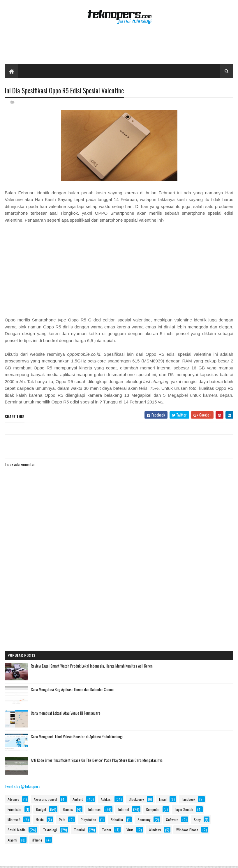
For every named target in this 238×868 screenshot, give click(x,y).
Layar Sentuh (184, 810)
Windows (155, 830)
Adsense (13, 799)
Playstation (88, 820)
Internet (124, 810)
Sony (197, 820)
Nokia (40, 820)
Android (78, 799)
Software (172, 820)
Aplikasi (106, 799)
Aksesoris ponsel (45, 799)
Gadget (41, 810)
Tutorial (79, 830)
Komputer (153, 810)
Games (68, 810)
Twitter (107, 830)
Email (163, 799)
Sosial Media (17, 830)
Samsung (144, 820)
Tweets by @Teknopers (22, 786)
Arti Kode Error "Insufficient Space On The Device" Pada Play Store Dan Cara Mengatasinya (97, 760)
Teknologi (50, 830)
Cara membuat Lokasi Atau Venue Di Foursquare (66, 713)
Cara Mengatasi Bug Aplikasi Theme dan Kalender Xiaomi (72, 690)
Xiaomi (12, 840)
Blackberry (136, 799)
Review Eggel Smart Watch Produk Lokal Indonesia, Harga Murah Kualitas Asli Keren (92, 666)
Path (62, 820)
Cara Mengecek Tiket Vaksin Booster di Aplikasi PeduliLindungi (77, 737)
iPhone (37, 840)
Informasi (95, 810)
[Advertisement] (119, 46)
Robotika (117, 820)
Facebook (188, 799)
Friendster (15, 810)
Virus (130, 830)
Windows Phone (187, 830)
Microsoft (14, 820)
